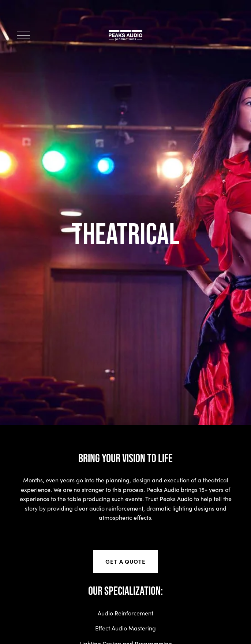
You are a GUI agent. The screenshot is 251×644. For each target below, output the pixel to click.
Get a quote (126, 561)
